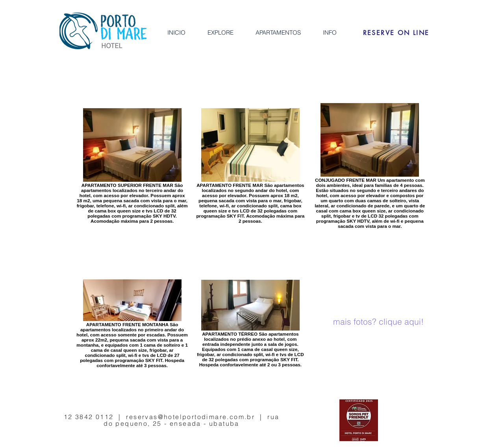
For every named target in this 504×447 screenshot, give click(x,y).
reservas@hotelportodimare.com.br (190, 417)
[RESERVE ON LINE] (396, 33)
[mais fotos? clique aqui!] (378, 322)
